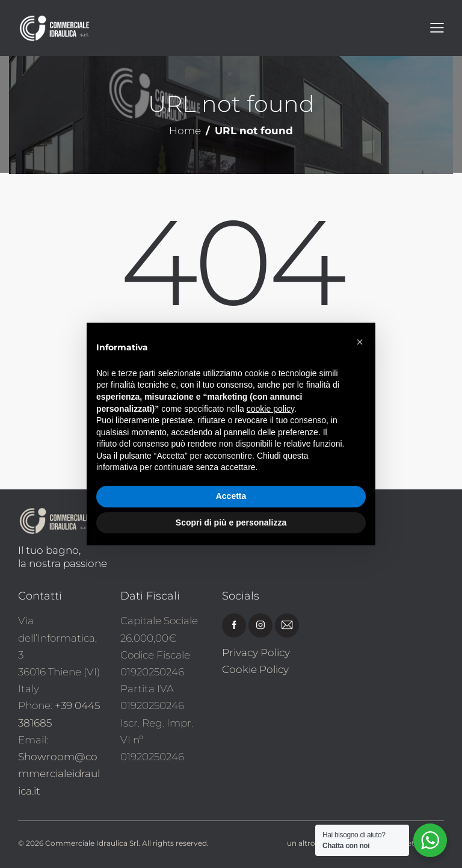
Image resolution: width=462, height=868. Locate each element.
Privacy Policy (256, 653)
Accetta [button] (231, 496)
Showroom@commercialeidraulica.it (59, 773)
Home (185, 131)
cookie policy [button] (270, 409)
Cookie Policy (255, 669)
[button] (360, 342)
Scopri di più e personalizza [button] (231, 522)
